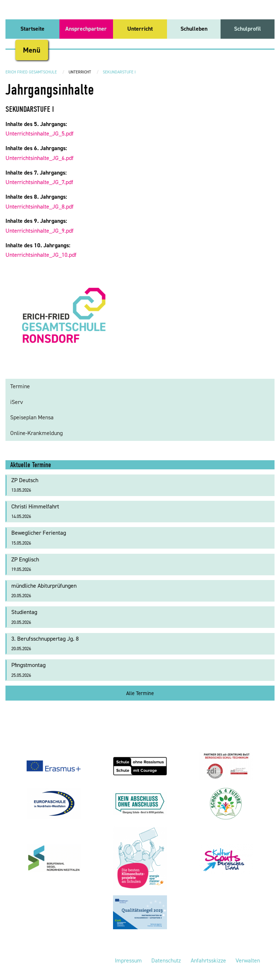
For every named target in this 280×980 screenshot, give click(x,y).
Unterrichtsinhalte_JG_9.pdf (40, 231)
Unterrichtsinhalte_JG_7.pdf (39, 182)
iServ (17, 402)
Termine (20, 386)
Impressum (128, 960)
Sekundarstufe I (119, 72)
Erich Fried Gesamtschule (31, 72)
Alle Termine (140, 693)
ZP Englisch (25, 564)
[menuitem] (32, 29)
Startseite (32, 29)
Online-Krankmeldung (36, 433)
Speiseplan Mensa (32, 417)
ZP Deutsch (25, 485)
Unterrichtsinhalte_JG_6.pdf (40, 158)
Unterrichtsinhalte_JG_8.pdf (40, 207)
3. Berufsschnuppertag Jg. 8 (45, 643)
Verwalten (248, 960)
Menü (32, 50)
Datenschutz (166, 960)
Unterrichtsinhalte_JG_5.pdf (40, 134)
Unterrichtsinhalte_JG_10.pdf (41, 255)
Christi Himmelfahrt (35, 511)
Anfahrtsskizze (208, 960)
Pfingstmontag (28, 670)
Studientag (24, 617)
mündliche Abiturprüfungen (44, 590)
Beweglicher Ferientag (39, 537)
